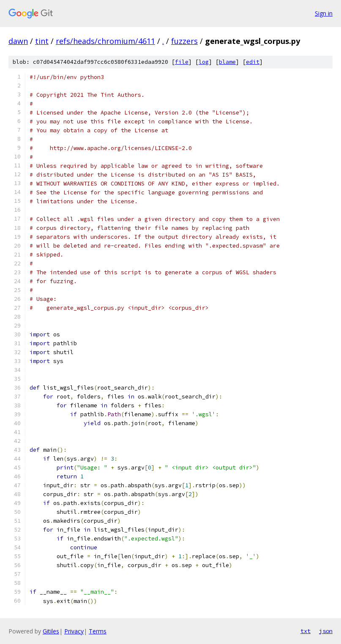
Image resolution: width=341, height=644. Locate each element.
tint (42, 41)
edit (253, 62)
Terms (98, 631)
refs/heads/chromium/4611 (105, 41)
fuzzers (184, 41)
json (326, 631)
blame (227, 62)
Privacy (74, 631)
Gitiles (51, 631)
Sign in (324, 13)
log (204, 62)
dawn (18, 41)
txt (306, 631)
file (182, 62)
